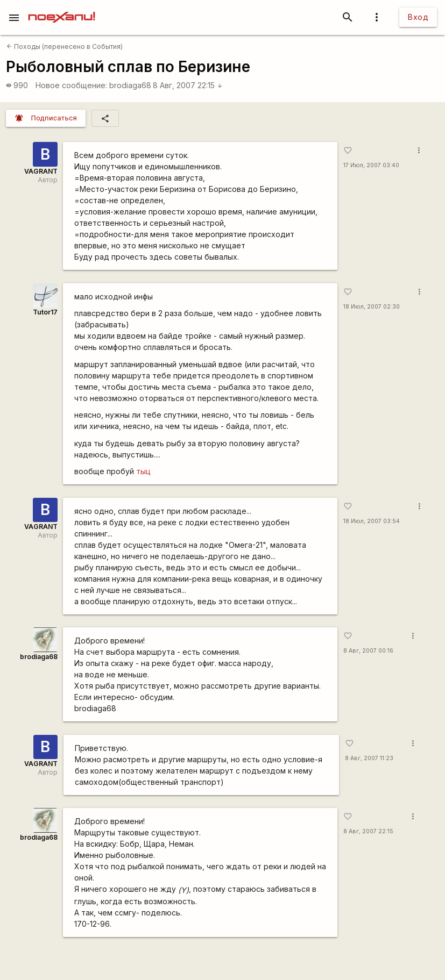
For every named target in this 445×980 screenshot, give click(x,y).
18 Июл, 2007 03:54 (372, 521)
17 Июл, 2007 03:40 (371, 165)
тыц (143, 471)
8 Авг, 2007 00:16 (368, 651)
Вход (418, 17)
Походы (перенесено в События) (65, 47)
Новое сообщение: (71, 85)
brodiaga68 (130, 85)
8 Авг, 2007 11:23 (369, 758)
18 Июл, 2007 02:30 (372, 307)
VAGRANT (41, 171)
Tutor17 (45, 312)
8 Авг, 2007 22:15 (188, 85)
